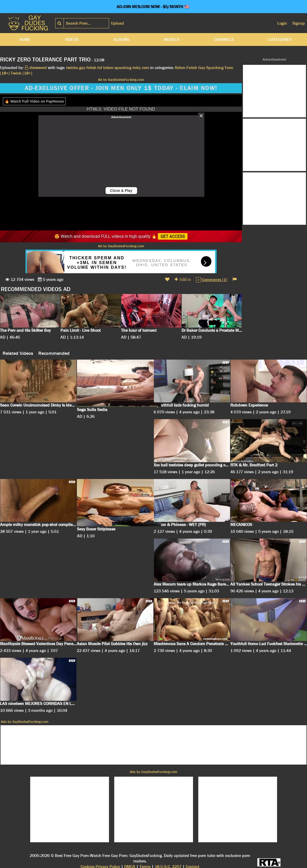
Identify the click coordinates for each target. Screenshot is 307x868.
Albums (121, 40)
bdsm (108, 68)
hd (100, 68)
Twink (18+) (22, 73)
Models (172, 40)
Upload (118, 23)
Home (25, 40)
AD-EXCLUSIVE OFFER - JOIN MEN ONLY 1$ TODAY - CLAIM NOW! (121, 88)
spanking (123, 68)
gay (82, 68)
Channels (224, 40)
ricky (137, 68)
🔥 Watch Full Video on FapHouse (34, 101)
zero (145, 68)
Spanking (215, 68)
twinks (72, 68)
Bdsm (180, 68)
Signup (299, 23)
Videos (72, 40)
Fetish (192, 68)
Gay (202, 68)
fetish (91, 68)
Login (282, 23)
